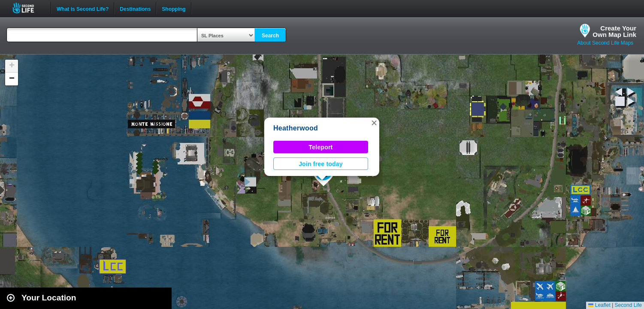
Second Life (28, 8)
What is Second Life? (83, 8)
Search (270, 36)
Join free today (321, 164)
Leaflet (599, 305)
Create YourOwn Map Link (614, 31)
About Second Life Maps (605, 43)
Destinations (135, 8)
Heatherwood (296, 128)
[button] (374, 123)
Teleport (321, 147)
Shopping (174, 8)
